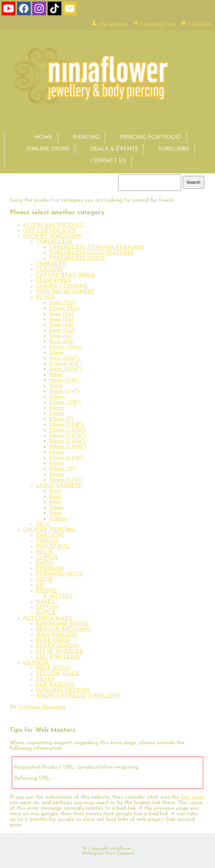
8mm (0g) (62, 342)
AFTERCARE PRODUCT (54, 225)
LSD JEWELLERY (59, 657)
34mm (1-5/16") (67, 436)
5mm (55, 491)
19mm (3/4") (64, 391)
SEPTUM (47, 607)
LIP (40, 585)
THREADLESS (54, 242)
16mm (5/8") (64, 380)
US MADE (36, 663)
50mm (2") (62, 469)
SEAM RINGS (53, 281)
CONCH (47, 557)
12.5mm (58, 519)
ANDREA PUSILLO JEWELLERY (78, 696)
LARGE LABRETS (59, 485)
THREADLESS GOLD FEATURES (92, 253)
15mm (56, 375)
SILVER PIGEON (57, 646)
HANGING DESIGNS (63, 690)
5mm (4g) (61, 325)
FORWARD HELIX (59, 574)
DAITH (44, 563)
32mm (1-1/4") (66, 480)
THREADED (51, 264)
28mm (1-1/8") (66, 425)
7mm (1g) (60, 336)
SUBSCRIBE (174, 149)
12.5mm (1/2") (66, 364)
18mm (56, 386)
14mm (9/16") (65, 369)
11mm (55, 513)
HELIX (44, 552)
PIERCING (86, 137)
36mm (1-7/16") (67, 441)
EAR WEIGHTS (55, 685)
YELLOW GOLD (58, 674)
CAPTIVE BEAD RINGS (66, 275)
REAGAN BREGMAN (63, 629)
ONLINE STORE (48, 149)
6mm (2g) (61, 330)
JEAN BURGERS (57, 635)
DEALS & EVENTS (114, 149)
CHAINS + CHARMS (62, 286)
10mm (56, 353)
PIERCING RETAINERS (65, 292)
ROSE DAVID (53, 640)
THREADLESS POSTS (77, 258)
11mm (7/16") (64, 358)
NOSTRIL (61, 596)
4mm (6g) (61, 319)
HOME (44, 137)
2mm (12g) (62, 303)
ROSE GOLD (53, 668)
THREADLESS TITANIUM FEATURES (97, 247)
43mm (56, 452)
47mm (56, 463)
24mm (57, 413)
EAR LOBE (50, 535)
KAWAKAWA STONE (62, 624)
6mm (55, 497)
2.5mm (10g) (64, 308)
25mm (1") (61, 419)
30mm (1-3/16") (68, 430)
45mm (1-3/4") (66, 458)
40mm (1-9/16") (68, 447)
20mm (57, 397)
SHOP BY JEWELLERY (52, 236)
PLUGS (45, 297)
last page (193, 797)
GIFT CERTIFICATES (49, 231)
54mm (56, 474)
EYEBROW (50, 569)
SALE (43, 524)
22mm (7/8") (65, 402)
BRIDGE (46, 591)
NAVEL (45, 602)
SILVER (45, 679)
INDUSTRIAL (53, 546)
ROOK (45, 580)
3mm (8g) (61, 314)
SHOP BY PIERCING (49, 530)
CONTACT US (108, 161)
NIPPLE (46, 613)
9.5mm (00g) (65, 347)
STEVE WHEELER (59, 652)
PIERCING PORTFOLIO (151, 137)
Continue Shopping (42, 707)
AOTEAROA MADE (48, 618)
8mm (55, 502)
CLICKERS (50, 270)
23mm (57, 408)
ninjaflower (121, 849)
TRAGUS (47, 541)
